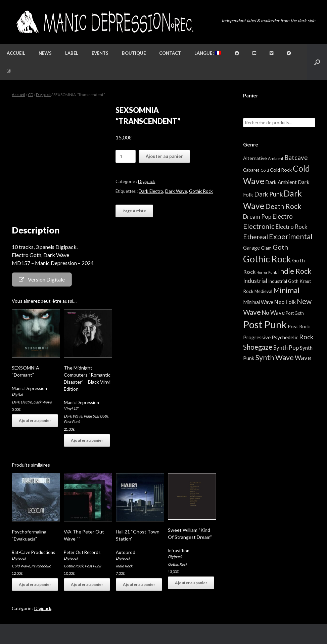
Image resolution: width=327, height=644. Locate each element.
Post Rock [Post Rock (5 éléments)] (299, 326)
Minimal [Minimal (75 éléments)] (286, 290)
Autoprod (126, 552)
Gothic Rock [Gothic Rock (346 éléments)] (267, 259)
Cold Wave (21, 566)
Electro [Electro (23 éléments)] (283, 216)
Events (100, 53)
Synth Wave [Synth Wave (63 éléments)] (275, 357)
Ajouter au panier (164, 156)
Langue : (208, 53)
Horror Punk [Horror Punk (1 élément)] (267, 272)
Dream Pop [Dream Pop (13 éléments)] (257, 217)
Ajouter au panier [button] (35, 420)
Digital (17, 394)
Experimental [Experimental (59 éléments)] (291, 237)
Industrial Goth (96, 416)
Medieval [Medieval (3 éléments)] (263, 291)
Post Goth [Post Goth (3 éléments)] (295, 313)
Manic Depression (29, 388)
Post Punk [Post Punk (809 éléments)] (265, 324)
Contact (170, 53)
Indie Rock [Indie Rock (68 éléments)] (295, 271)
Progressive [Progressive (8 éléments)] (257, 337)
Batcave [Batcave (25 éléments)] (296, 158)
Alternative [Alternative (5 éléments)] (255, 158)
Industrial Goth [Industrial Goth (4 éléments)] (283, 281)
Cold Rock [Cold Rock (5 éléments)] (281, 170)
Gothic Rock (201, 191)
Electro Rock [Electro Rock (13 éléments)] (292, 227)
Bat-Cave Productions (33, 552)
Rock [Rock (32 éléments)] (306, 337)
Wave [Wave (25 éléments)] (303, 358)
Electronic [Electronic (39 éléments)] (259, 226)
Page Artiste (134, 211)
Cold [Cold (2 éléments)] (265, 170)
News (45, 53)
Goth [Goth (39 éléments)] (280, 247)
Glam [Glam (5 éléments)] (266, 248)
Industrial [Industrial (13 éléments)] (255, 281)
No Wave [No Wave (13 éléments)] (273, 313)
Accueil (16, 53)
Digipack (43, 95)
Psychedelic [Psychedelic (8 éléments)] (285, 337)
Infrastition (179, 551)
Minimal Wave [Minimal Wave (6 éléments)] (258, 302)
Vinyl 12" (71, 408)
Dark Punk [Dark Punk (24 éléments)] (268, 194)
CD (31, 95)
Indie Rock (124, 566)
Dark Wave (176, 191)
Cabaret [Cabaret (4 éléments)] (251, 170)
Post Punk (72, 421)
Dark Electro (151, 191)
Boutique (134, 53)
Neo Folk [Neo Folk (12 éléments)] (285, 302)
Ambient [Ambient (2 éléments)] (276, 158)
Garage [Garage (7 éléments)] (251, 248)
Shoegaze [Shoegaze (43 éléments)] (258, 347)
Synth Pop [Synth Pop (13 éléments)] (286, 348)
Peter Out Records (82, 552)
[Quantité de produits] (126, 156)
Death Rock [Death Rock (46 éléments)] (283, 206)
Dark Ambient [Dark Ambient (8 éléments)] (281, 182)
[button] (317, 62)
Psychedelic (41, 566)
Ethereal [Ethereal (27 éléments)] (255, 237)
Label (72, 53)
